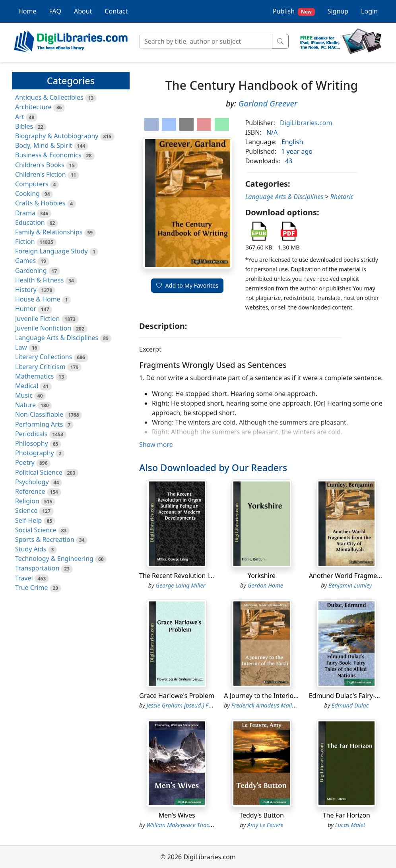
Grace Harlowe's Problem (177, 696)
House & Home (38, 299)
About (83, 11)
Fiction (25, 242)
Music (24, 395)
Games (25, 261)
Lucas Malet (350, 825)
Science (26, 510)
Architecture (33, 107)
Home (27, 11)
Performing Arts (39, 424)
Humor (26, 309)
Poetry (25, 462)
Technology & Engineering (54, 559)
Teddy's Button (262, 815)
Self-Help (28, 520)
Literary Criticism (40, 367)
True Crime (32, 588)
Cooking (27, 193)
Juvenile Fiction (37, 319)
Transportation (37, 568)
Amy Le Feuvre (265, 825)
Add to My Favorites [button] (187, 285)
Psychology (32, 482)
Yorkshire (262, 576)
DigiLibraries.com (306, 123)
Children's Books (40, 165)
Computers (32, 184)
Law (21, 347)
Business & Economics (48, 155)
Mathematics (34, 376)
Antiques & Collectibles (49, 97)
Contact (116, 11)
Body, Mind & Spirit (44, 145)
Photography (35, 453)
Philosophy (32, 443)
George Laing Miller (180, 585)
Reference (30, 491)
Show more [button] (156, 445)
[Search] (206, 41)
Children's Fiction (41, 174)
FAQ (55, 11)
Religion (27, 501)
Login (369, 11)
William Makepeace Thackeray (185, 825)
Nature (25, 405)
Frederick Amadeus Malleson (268, 705)
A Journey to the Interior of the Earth (278, 696)
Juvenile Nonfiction (43, 328)
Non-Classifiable (39, 414)
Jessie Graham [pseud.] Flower (184, 705)
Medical (27, 386)
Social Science (36, 530)
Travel (24, 578)
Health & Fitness (39, 280)
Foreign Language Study (51, 251)
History (26, 290)
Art (20, 117)
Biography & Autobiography (57, 136)
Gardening (31, 271)
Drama (25, 213)
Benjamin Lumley (350, 585)
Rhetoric (342, 197)
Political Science (39, 472)
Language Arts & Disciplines (57, 338)
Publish (294, 11)
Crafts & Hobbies (40, 203)
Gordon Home (265, 585)
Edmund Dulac (350, 705)
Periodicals (31, 434)
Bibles (24, 126)
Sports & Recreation (45, 539)
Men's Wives (177, 815)
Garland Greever (268, 103)
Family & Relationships (49, 232)
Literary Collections (44, 357)
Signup (338, 11)
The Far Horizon (346, 815)
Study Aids (31, 549)
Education (30, 222)
